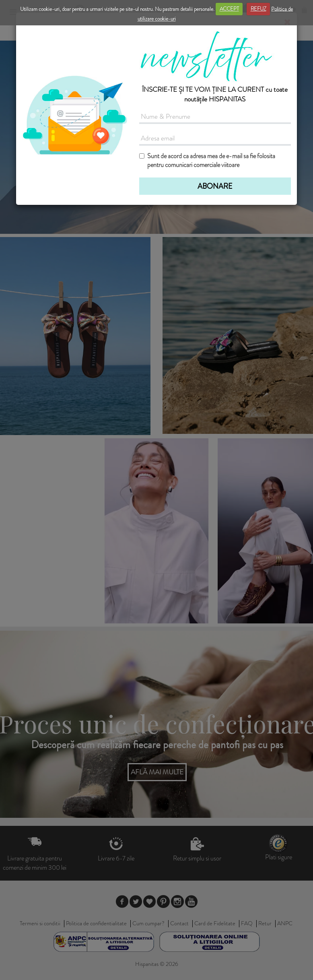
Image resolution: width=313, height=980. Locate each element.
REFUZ (258, 9)
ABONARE (215, 186)
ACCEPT (229, 9)
